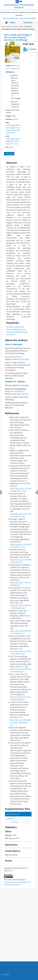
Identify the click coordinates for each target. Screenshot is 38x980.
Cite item (9, 154)
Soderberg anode (21, 332)
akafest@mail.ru (16, 357)
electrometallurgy (13, 329)
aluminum (10, 327)
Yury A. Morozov (14, 344)
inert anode (11, 334)
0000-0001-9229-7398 (21, 359)
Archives (28, 23)
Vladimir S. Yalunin (15, 382)
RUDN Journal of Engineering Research (19, 10)
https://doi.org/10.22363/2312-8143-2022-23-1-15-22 (13, 141)
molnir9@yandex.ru (17, 391)
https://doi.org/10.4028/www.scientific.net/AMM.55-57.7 (20, 722)
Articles (15, 119)
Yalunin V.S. (15, 69)
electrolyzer (19, 327)
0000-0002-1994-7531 (21, 394)
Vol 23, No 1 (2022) (18, 26)
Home (3, 26)
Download (15, 822)
